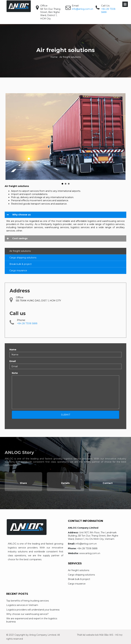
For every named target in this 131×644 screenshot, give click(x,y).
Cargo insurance (18, 271)
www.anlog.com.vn (90, 553)
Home (54, 57)
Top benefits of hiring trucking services (28, 601)
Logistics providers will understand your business (33, 610)
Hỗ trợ (119, 635)
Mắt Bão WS (106, 635)
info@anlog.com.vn (82, 9)
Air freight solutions (20, 251)
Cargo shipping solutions (23, 258)
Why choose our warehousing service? (27, 614)
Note (15, 373)
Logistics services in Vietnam (22, 605)
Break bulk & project (21, 264)
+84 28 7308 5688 (87, 548)
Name (13, 350)
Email (13, 361)
